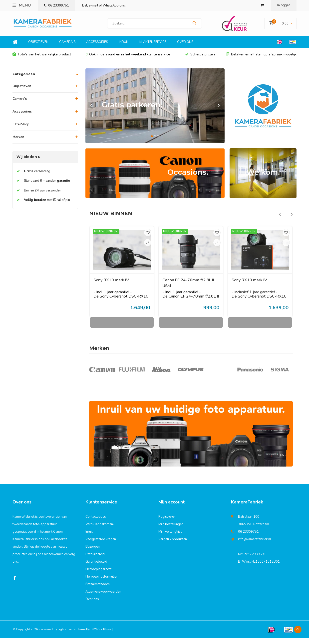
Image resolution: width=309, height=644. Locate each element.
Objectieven (38, 48)
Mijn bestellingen (171, 530)
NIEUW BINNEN (111, 219)
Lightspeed (66, 635)
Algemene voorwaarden (103, 597)
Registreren (167, 522)
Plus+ (107, 635)
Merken (18, 143)
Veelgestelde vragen (101, 545)
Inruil (124, 48)
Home (15, 48)
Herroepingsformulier (102, 582)
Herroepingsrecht (98, 575)
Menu (22, 5)
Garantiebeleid (96, 567)
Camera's (67, 48)
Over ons (185, 48)
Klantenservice (153, 48)
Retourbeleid (95, 560)
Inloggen (284, 5)
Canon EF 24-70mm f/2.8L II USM (188, 289)
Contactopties (96, 522)
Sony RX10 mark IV (111, 286)
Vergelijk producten (173, 545)
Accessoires (97, 48)
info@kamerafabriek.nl (255, 545)
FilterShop (21, 130)
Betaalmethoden (98, 590)
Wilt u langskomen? (100, 530)
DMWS (95, 635)
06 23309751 (56, 5)
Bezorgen (93, 552)
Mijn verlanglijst (170, 537)
